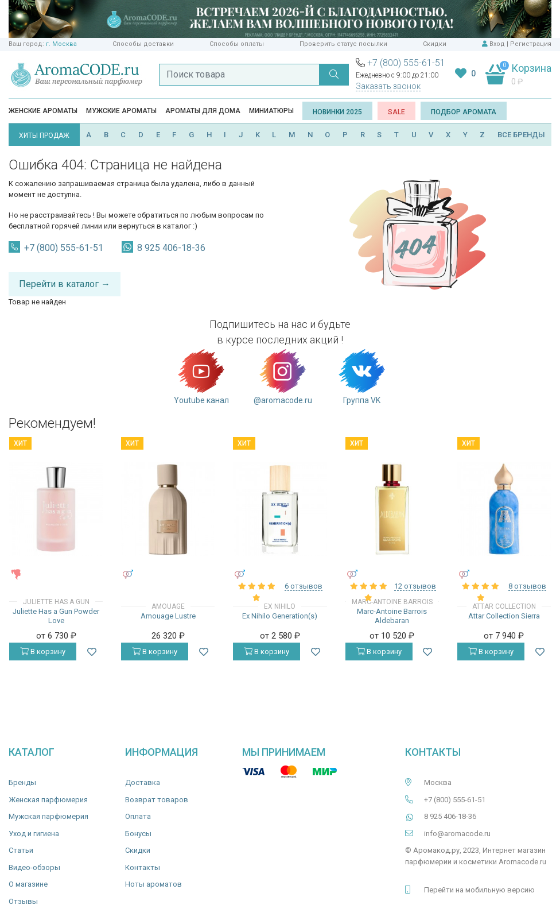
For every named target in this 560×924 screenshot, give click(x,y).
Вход (497, 44)
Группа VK (362, 376)
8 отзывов (527, 586)
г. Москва (61, 44)
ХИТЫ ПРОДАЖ (44, 136)
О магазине (28, 884)
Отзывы (23, 901)
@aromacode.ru (283, 376)
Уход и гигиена (34, 834)
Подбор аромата (464, 112)
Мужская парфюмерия (48, 816)
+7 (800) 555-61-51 (406, 63)
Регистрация (531, 44)
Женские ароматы (43, 111)
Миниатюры (271, 111)
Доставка (143, 782)
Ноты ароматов (153, 884)
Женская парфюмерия (48, 800)
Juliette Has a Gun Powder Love (56, 616)
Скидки (435, 44)
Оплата (138, 816)
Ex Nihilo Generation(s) (280, 616)
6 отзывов (304, 586)
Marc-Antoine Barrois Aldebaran (392, 616)
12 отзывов (415, 586)
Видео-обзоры (34, 867)
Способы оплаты (237, 44)
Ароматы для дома (203, 111)
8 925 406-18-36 (171, 248)
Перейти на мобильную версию (479, 890)
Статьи (21, 850)
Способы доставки (143, 44)
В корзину (43, 652)
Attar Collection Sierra (504, 616)
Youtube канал (201, 376)
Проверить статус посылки (343, 44)
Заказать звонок (388, 86)
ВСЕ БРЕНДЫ (521, 135)
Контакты (143, 867)
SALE (396, 112)
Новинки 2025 (337, 112)
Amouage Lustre (168, 616)
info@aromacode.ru (457, 834)
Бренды (22, 782)
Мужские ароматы (121, 111)
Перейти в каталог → (65, 284)
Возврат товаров (157, 800)
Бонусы (138, 834)
